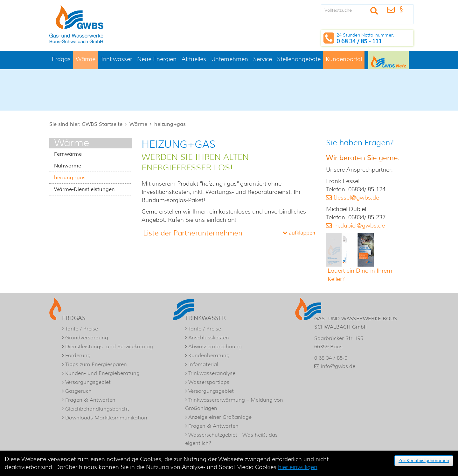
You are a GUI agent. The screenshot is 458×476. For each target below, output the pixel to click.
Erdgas (61, 59)
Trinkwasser (116, 59)
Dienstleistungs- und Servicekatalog (109, 347)
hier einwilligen (298, 467)
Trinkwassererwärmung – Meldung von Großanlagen (234, 404)
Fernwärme (68, 154)
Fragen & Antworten (90, 400)
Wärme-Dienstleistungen (84, 189)
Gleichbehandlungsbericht (97, 409)
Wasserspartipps (209, 382)
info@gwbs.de (338, 366)
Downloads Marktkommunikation (106, 418)
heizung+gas (170, 124)
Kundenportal (344, 59)
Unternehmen (230, 59)
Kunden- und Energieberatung (102, 373)
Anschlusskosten (209, 338)
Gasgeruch (78, 391)
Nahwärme (68, 166)
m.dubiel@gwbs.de (359, 226)
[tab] (229, 233)
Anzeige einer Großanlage (220, 417)
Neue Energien (157, 59)
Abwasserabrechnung (215, 347)
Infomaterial (203, 364)
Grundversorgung (87, 338)
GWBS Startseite (102, 124)
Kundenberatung (209, 355)
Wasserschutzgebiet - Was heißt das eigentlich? (231, 439)
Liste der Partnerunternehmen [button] (193, 233)
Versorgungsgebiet (88, 382)
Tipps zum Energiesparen (96, 364)
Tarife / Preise (82, 329)
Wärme (86, 59)
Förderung (78, 355)
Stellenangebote (299, 59)
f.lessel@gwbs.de (356, 198)
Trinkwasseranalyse (212, 373)
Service (263, 59)
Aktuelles (194, 59)
